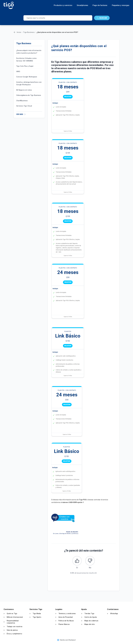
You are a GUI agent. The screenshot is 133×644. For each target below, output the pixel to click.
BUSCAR (102, 18)
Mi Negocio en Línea (24, 90)
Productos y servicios (63, 5)
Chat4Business (22, 101)
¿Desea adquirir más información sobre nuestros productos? (29, 52)
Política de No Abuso (65, 621)
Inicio (19, 32)
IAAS (18, 71)
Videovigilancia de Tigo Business (29, 95)
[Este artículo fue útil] (77, 561)
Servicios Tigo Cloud (24, 106)
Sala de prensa (11, 631)
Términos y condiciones (65, 614)
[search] (58, 18)
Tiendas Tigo (88, 614)
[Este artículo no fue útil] (90, 561)
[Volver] (15, 32)
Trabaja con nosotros (13, 627)
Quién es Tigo (10, 614)
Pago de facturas (100, 5)
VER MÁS (21, 114)
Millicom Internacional (13, 618)
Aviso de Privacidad (64, 618)
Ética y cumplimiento (13, 634)
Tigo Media (35, 614)
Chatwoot (72, 641)
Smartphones (82, 5)
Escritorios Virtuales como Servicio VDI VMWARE (26, 60)
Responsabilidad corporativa (11, 622)
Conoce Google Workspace (27, 77)
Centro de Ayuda (89, 618)
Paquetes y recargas (121, 5)
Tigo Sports (35, 618)
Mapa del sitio (88, 625)
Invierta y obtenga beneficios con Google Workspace (29, 83)
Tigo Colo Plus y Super (25, 66)
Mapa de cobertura (90, 621)
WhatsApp (112, 614)
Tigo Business (29, 32)
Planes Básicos (62, 625)
